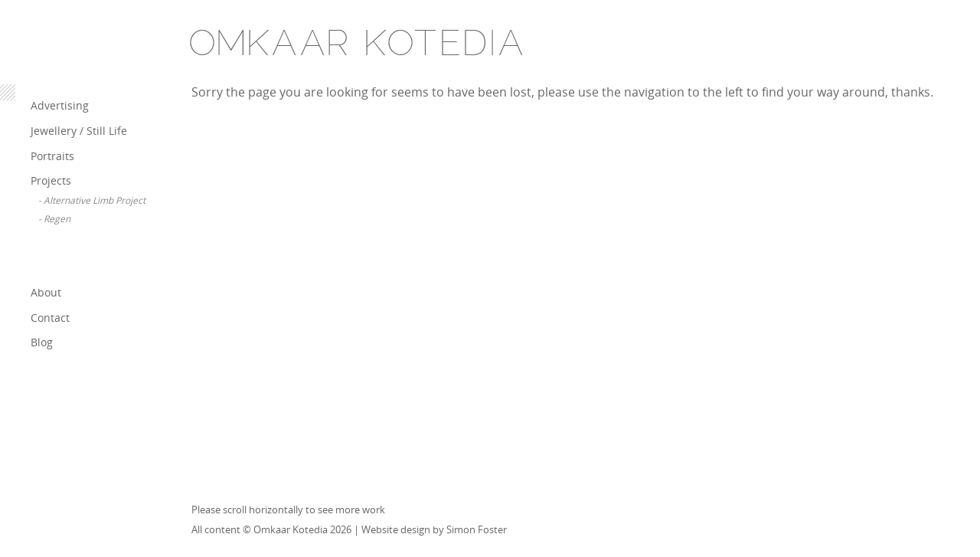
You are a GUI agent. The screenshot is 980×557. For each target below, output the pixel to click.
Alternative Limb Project (95, 200)
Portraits (52, 156)
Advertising (60, 105)
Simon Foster (477, 529)
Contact (50, 318)
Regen (57, 219)
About (46, 292)
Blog (42, 342)
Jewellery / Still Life (79, 131)
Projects (51, 180)
